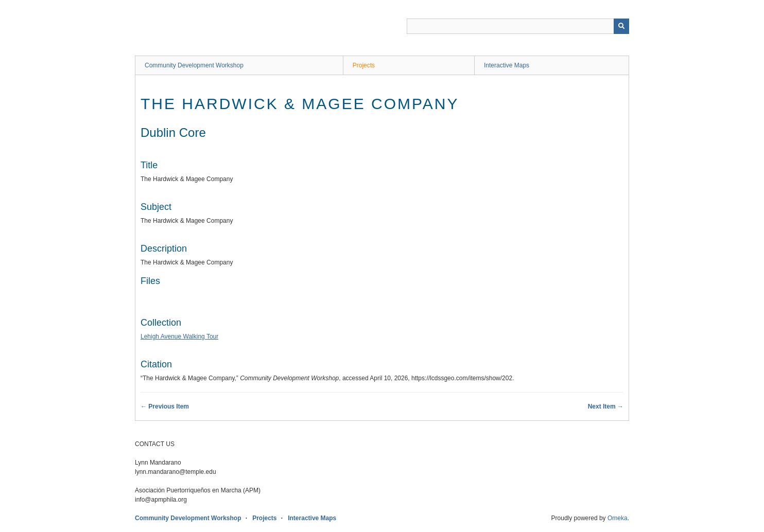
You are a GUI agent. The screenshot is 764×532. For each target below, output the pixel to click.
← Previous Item (165, 406)
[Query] (518, 26)
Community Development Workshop (194, 65)
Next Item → (606, 406)
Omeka (618, 518)
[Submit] (621, 26)
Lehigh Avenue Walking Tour (179, 336)
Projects (364, 65)
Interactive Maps (507, 65)
